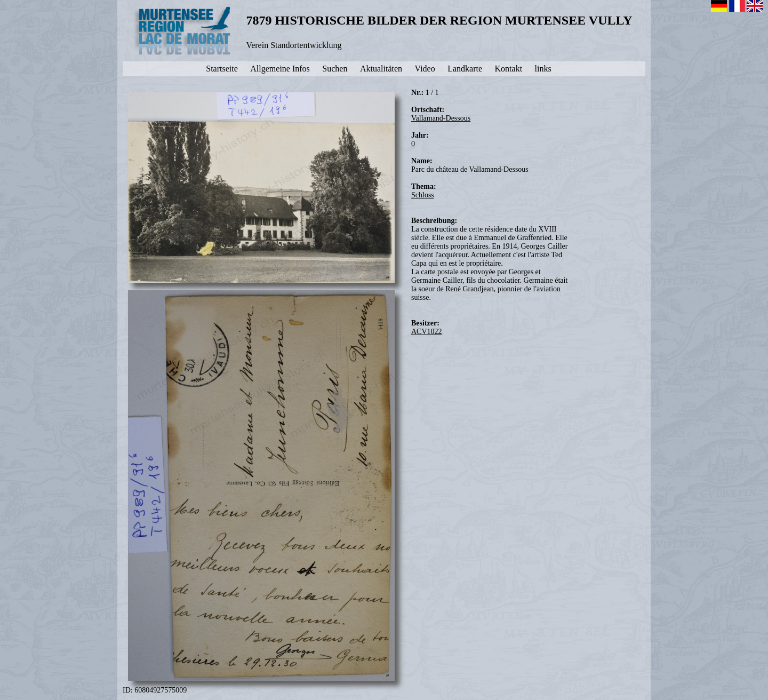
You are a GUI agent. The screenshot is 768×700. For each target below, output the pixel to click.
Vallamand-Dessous (441, 118)
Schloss (423, 195)
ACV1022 (427, 332)
